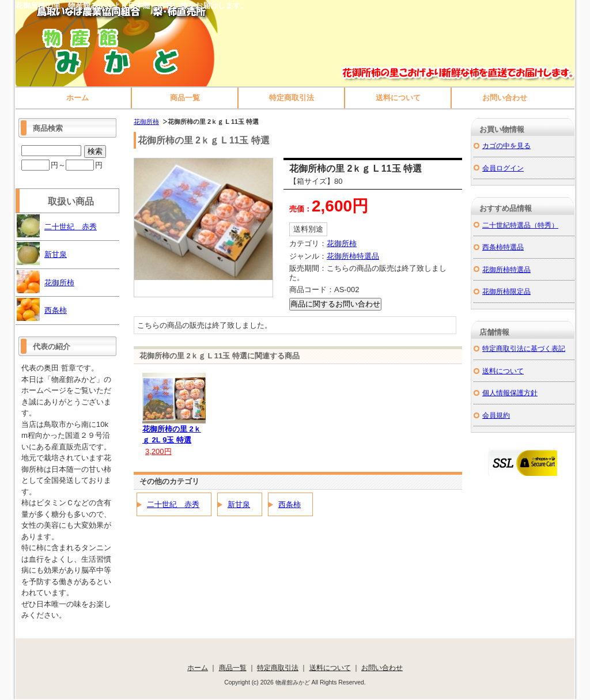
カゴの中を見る (506, 145)
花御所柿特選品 (353, 256)
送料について (398, 98)
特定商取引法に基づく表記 (524, 348)
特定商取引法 (292, 98)
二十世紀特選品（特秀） (520, 225)
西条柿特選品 (503, 247)
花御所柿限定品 (506, 291)
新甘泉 (239, 504)
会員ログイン (503, 168)
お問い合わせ (505, 98)
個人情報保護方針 (510, 393)
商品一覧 (185, 98)
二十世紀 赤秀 (173, 504)
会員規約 (496, 415)
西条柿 (290, 504)
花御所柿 (146, 122)
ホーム (77, 98)
